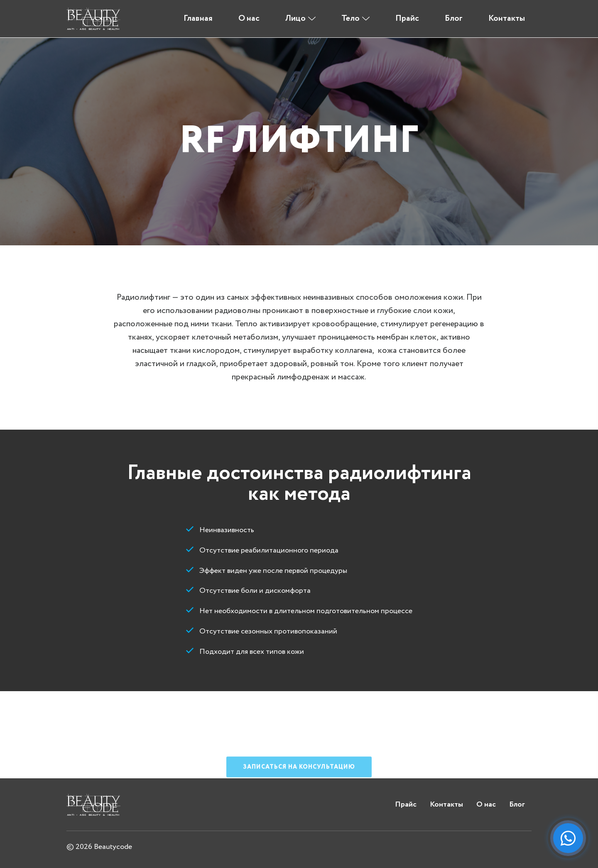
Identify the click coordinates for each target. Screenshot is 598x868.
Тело (350, 18)
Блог (454, 18)
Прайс (407, 18)
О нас (249, 18)
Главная (198, 18)
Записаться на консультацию (299, 796)
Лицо (295, 18)
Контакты (507, 18)
